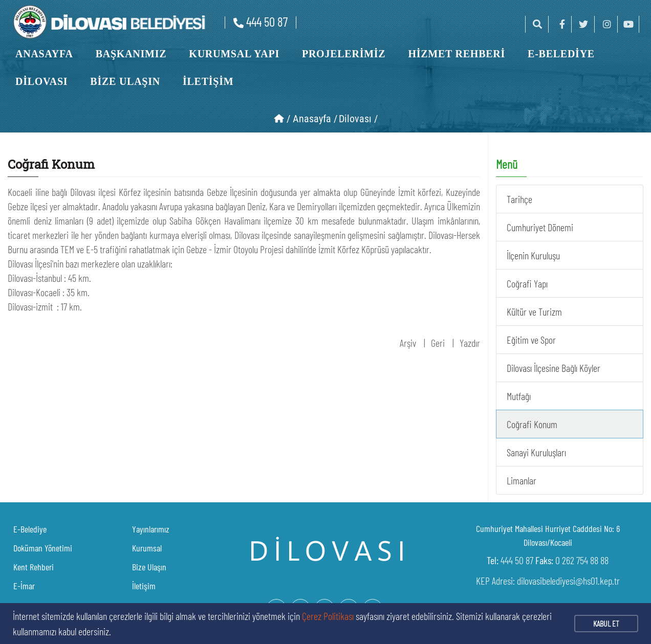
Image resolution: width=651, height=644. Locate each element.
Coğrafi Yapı (527, 283)
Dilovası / (358, 119)
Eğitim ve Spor (531, 340)
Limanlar (522, 480)
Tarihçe (519, 199)
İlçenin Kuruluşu (533, 255)
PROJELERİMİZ (344, 54)
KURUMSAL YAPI (234, 54)
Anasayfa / (315, 119)
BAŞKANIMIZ (131, 54)
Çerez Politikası (328, 616)
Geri (438, 343)
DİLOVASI (41, 81)
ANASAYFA (44, 54)
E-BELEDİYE (561, 54)
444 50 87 (261, 21)
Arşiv (408, 343)
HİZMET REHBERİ (457, 54)
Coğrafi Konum (532, 424)
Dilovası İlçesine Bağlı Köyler (554, 368)
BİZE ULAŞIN (125, 81)
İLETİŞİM (208, 81)
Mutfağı (519, 396)
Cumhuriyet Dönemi (540, 227)
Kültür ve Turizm (534, 312)
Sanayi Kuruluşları (536, 452)
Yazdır (470, 343)
